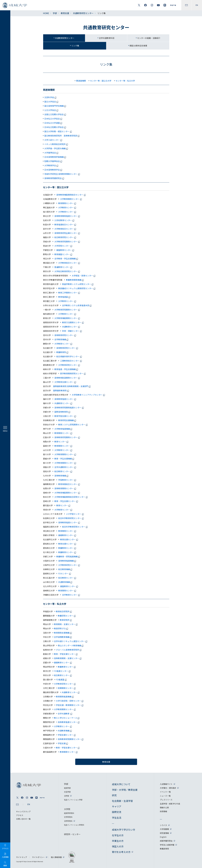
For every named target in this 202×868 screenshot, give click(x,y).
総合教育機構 (65, 569)
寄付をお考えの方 (121, 852)
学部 (55, 13)
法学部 (67, 796)
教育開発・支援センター (66, 624)
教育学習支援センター (65, 416)
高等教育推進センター (65, 399)
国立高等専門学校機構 (56, 106)
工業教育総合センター (71, 361)
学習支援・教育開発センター (70, 705)
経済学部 (67, 788)
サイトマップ (22, 857)
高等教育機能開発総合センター (71, 195)
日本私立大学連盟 (54, 123)
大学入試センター (54, 140)
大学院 (67, 809)
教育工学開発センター (69, 293)
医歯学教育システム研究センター (78, 284)
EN (197, 5)
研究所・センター (72, 834)
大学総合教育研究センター (67, 271)
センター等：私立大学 (125, 81)
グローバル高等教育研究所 (69, 650)
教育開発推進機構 (65, 697)
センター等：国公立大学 (101, 81)
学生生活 (117, 818)
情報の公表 (164, 808)
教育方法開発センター (73, 322)
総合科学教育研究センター (71, 518)
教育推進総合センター (65, 224)
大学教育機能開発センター (67, 318)
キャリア (117, 806)
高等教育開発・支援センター (68, 658)
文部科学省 (51, 97)
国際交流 (117, 812)
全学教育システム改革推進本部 (77, 305)
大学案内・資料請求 (168, 788)
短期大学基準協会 (54, 161)
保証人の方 (118, 846)
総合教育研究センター (65, 237)
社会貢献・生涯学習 (122, 801)
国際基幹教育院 (61, 390)
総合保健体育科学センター (69, 356)
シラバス (163, 825)
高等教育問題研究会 (55, 178)
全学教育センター (71, 595)
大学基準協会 (52, 153)
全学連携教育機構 (63, 637)
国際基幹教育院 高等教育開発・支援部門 (72, 386)
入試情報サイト (166, 784)
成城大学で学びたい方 (124, 830)
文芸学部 (67, 792)
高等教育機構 (62, 476)
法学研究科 (68, 821)
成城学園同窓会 (166, 841)
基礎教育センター (67, 535)
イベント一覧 (165, 792)
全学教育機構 (62, 339)
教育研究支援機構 (67, 420)
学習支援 (63, 743)
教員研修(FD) (61, 628)
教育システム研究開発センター (73, 425)
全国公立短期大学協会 (56, 114)
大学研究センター (64, 246)
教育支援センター (69, 539)
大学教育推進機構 (64, 429)
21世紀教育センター (65, 220)
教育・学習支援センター (66, 654)
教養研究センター (67, 616)
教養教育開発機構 (75, 280)
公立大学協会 (52, 110)
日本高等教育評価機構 (56, 157)
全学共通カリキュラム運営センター (71, 641)
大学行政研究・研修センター (70, 701)
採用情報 (163, 811)
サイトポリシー (38, 857)
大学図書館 (164, 829)
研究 (114, 795)
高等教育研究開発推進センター (69, 407)
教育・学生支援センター (66, 501)
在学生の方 (118, 835)
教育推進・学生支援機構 (66, 369)
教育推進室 (64, 297)
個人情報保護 (56, 857)
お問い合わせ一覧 (23, 819)
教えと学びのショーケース (67, 718)
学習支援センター (67, 735)
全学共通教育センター (65, 467)
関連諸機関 (81, 81)
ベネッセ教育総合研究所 (57, 144)
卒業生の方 (118, 841)
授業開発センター (67, 688)
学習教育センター (67, 480)
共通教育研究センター (83, 13)
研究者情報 (164, 833)
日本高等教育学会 (54, 170)
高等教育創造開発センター (67, 378)
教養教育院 (63, 352)
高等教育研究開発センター (67, 437)
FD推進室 (62, 680)
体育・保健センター (72, 331)
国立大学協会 (52, 102)
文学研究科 (68, 817)
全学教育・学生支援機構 (66, 259)
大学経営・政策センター (84, 276)
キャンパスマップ (23, 812)
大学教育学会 (52, 165)
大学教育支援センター (65, 382)
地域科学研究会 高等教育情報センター (63, 174)
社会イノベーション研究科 (74, 825)
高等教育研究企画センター (67, 233)
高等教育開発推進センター (67, 216)
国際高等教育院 (63, 412)
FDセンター (65, 573)
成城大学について (121, 784)
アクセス (20, 815)
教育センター (62, 442)
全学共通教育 (65, 714)
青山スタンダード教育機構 (71, 645)
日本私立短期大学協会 (56, 127)
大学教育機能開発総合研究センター (71, 497)
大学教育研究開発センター (67, 242)
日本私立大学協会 (54, 119)
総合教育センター (64, 471)
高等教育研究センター (65, 335)
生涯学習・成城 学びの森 (170, 804)
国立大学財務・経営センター (58, 131)
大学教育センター (67, 207)
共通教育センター (71, 327)
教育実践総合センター (69, 484)
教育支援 (65, 13)
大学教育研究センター (69, 365)
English (163, 837)
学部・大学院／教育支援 (125, 790)
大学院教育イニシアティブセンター (89, 395)
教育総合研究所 (64, 611)
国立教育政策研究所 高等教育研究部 (62, 136)
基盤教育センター (65, 250)
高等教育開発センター (65, 488)
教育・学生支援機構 (64, 459)
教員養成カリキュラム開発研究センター (77, 288)
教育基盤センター (64, 254)
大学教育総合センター (65, 229)
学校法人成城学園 (167, 845)
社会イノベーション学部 (73, 800)
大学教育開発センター (71, 199)
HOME (46, 13)
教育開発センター (67, 203)
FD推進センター (63, 671)
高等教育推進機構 (67, 561)
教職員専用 (164, 849)
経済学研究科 (69, 813)
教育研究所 (66, 620)
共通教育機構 (65, 582)
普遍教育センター (64, 267)
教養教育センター (67, 548)
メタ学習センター (75, 514)
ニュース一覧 (165, 796)
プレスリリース (166, 800)
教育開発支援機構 (63, 633)
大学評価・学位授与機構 (57, 148)
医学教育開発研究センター (73, 373)
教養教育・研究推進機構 (68, 556)
